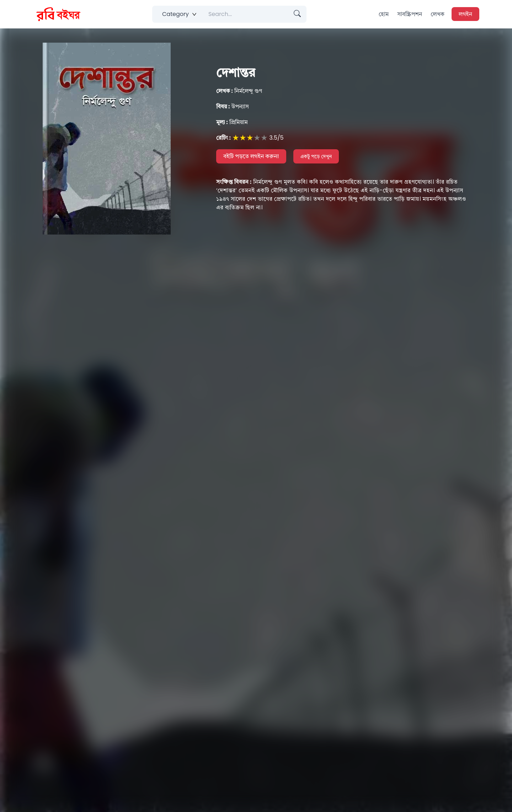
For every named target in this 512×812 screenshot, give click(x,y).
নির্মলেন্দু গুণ (239, 91)
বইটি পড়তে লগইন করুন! (251, 156)
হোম (384, 14)
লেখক (438, 14)
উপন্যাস (233, 106)
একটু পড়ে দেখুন (316, 156)
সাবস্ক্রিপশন (410, 14)
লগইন (465, 14)
